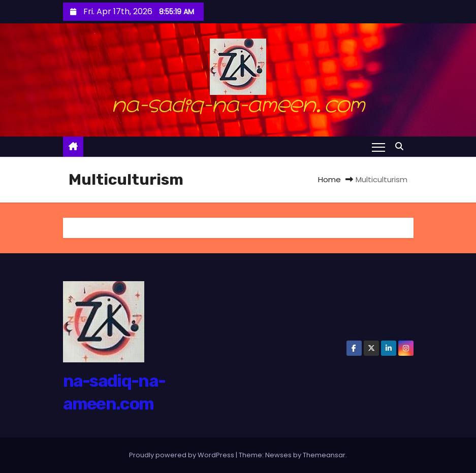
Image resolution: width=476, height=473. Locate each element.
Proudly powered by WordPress (182, 455)
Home (329, 179)
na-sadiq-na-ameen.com (238, 102)
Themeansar (324, 455)
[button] (402, 146)
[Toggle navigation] (378, 147)
